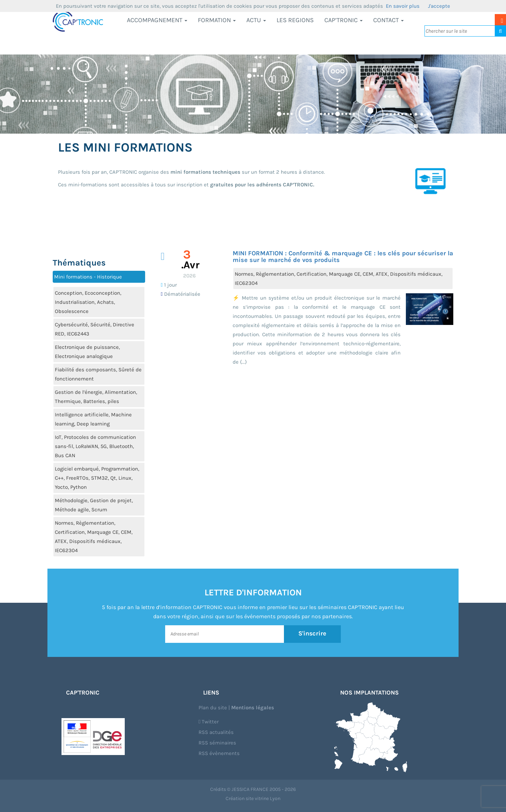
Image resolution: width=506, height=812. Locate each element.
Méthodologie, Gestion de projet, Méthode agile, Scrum (94, 505)
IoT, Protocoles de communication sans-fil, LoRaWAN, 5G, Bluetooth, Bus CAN (95, 446)
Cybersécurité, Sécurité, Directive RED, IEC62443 (95, 329)
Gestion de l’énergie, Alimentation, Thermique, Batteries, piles (96, 397)
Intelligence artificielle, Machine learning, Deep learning (93, 419)
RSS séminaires (217, 743)
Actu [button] (256, 20)
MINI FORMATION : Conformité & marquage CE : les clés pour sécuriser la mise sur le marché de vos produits (343, 257)
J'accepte (439, 6)
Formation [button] (217, 20)
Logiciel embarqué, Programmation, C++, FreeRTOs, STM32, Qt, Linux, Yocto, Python (97, 478)
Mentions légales (253, 708)
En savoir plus (403, 6)
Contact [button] (388, 20)
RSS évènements (219, 753)
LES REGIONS (295, 20)
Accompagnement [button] (157, 20)
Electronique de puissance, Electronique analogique (87, 352)
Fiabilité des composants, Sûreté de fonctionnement (98, 374)
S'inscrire (313, 634)
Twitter (209, 722)
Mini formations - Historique (88, 277)
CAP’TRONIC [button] (343, 20)
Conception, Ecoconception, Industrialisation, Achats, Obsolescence (88, 302)
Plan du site (213, 708)
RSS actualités (216, 732)
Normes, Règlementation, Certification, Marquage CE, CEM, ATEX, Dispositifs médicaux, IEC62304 (94, 537)
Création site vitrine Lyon (253, 798)
